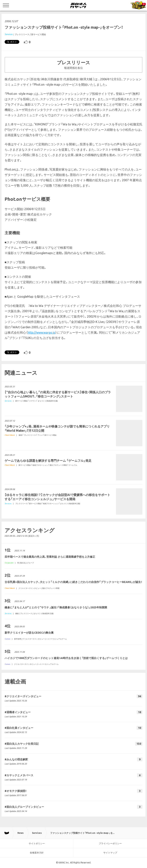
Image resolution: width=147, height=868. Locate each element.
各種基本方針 (37, 853)
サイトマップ (110, 853)
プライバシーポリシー (110, 843)
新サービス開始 (39, 34)
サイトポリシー (37, 843)
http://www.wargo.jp (41, 332)
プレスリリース (22, 34)
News (20, 833)
